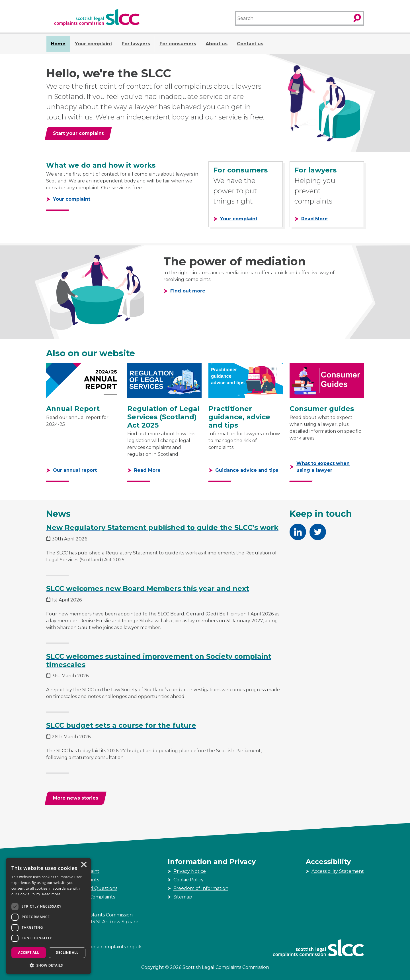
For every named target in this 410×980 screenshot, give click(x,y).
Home (58, 44)
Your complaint (94, 44)
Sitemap (183, 897)
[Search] (293, 18)
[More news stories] (76, 798)
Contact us (250, 44)
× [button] (83, 865)
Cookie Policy (188, 880)
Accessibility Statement (338, 871)
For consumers (178, 44)
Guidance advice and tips (247, 470)
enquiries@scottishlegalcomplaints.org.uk (94, 947)
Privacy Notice (190, 871)
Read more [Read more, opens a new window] (51, 894)
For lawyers (136, 44)
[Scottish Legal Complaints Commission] (97, 18)
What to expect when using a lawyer (323, 467)
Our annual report (75, 470)
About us (217, 44)
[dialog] (48, 916)
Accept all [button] (29, 952)
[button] (48, 965)
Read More (314, 218)
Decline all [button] (67, 952)
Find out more (188, 291)
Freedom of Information (201, 888)
